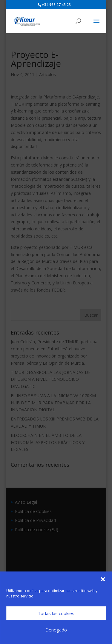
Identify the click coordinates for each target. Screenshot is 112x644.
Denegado (56, 630)
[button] (103, 579)
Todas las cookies (56, 613)
